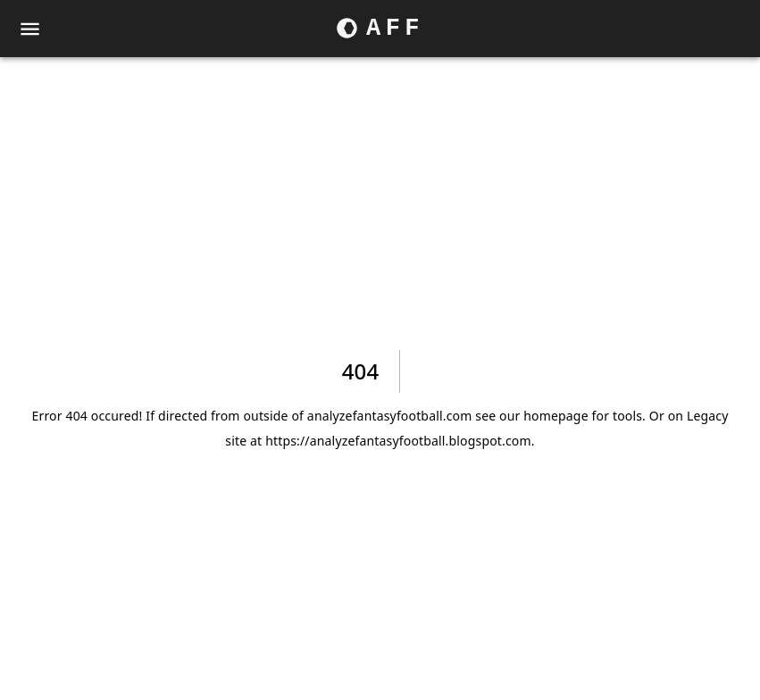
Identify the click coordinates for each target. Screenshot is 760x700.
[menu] (30, 29)
